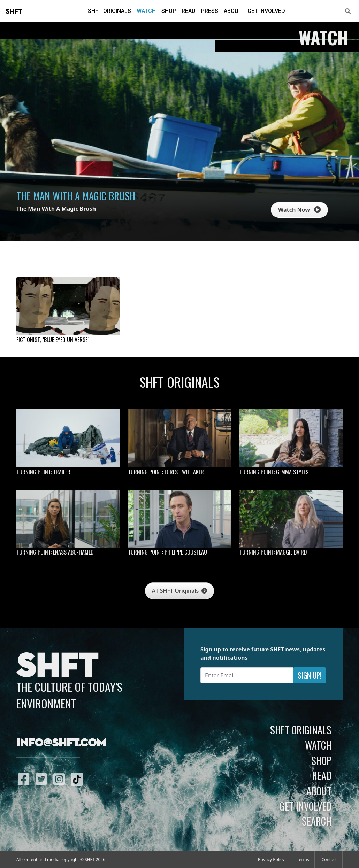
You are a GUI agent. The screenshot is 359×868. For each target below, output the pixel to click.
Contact (329, 859)
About (233, 11)
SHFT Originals (109, 11)
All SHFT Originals (180, 591)
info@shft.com (61, 743)
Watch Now (299, 210)
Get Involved (266, 11)
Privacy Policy (271, 859)
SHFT (14, 11)
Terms (303, 859)
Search (317, 821)
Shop (169, 11)
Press (210, 11)
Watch (146, 11)
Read (189, 11)
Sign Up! (310, 675)
